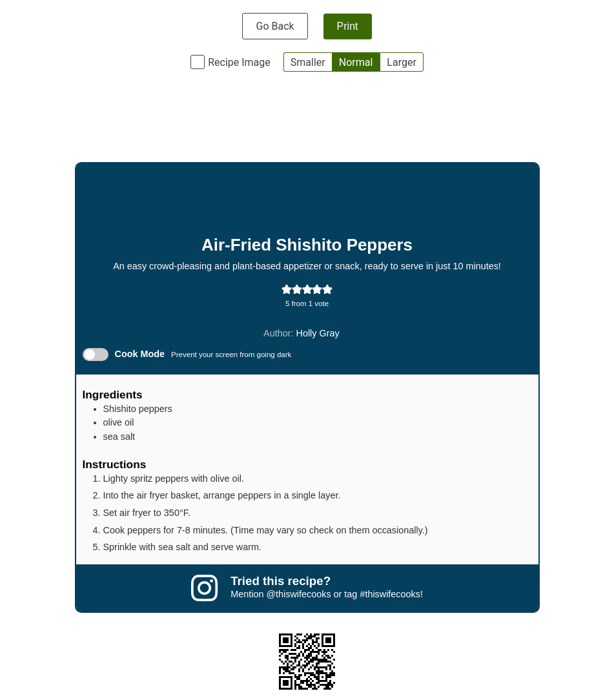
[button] (287, 289)
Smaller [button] (308, 62)
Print (348, 26)
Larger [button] (401, 62)
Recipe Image (239, 62)
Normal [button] (356, 62)
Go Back (275, 26)
